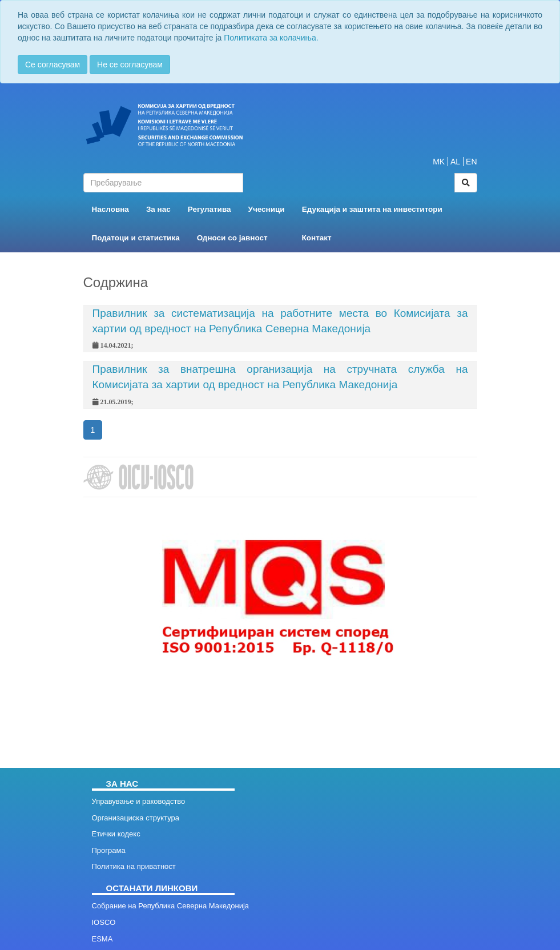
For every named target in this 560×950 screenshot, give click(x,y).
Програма (109, 850)
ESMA (102, 939)
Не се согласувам (130, 65)
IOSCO (104, 922)
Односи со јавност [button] (232, 238)
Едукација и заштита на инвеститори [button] (372, 209)
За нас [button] (158, 209)
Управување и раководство (139, 801)
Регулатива (210, 209)
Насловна (110, 209)
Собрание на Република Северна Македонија (171, 906)
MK (439, 162)
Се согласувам (53, 65)
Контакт (317, 238)
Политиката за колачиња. (271, 38)
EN (471, 162)
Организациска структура (136, 818)
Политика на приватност (134, 866)
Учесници (267, 209)
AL (455, 162)
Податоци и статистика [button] (136, 238)
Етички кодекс (116, 834)
